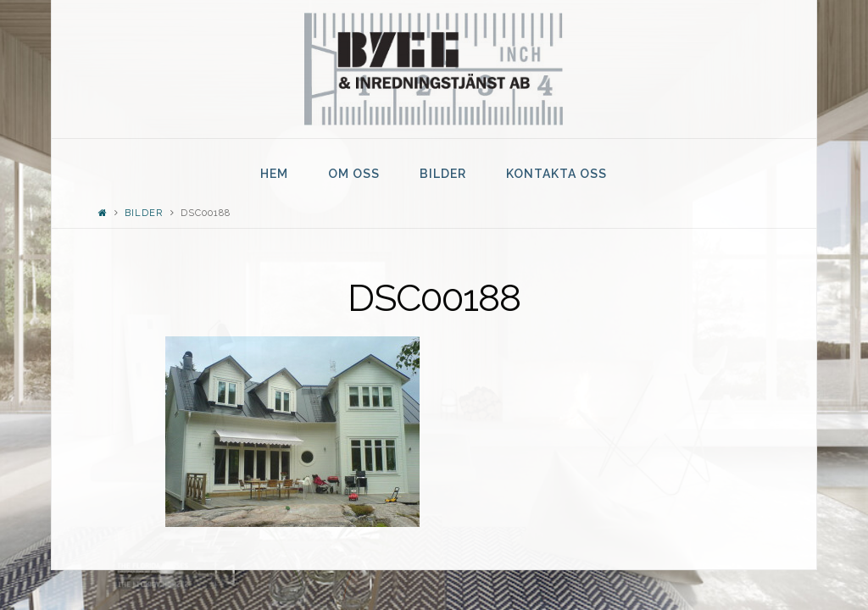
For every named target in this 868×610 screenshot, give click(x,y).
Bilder (144, 213)
